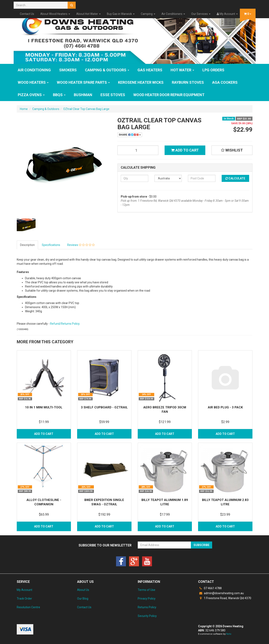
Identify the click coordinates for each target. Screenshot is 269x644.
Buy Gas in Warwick (121, 14)
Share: (130, 135)
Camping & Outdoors (107, 70)
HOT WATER (182, 70)
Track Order (24, 599)
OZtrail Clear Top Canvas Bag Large (86, 109)
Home (24, 109)
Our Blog (83, 599)
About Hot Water (88, 14)
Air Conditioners (173, 14)
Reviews (81, 245)
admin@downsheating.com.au (221, 593)
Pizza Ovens (31, 95)
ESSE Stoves (113, 95)
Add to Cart (185, 150)
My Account (25, 590)
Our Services (201, 14)
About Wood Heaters (55, 14)
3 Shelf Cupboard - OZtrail (104, 407)
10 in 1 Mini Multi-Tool (44, 407)
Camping (148, 14)
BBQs (59, 95)
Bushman (83, 95)
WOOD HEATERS (33, 82)
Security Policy (147, 616)
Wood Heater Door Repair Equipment (169, 95)
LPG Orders (213, 70)
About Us (83, 590)
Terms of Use (146, 590)
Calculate (235, 178)
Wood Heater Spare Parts (83, 82)
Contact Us (27, 14)
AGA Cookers (225, 82)
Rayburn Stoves (188, 82)
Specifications (51, 245)
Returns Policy (147, 607)
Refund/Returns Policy (65, 324)
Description (27, 245)
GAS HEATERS (150, 70)
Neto (229, 634)
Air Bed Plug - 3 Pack (225, 407)
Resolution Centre (28, 607)
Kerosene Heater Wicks (141, 82)
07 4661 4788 (210, 588)
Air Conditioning (34, 70)
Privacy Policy (147, 599)
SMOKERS (68, 70)
